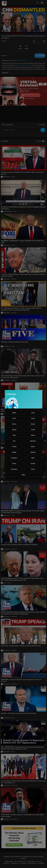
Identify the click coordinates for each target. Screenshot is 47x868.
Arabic (33, 413)
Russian (33, 424)
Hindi (14, 435)
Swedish (33, 464)
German (14, 424)
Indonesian (33, 441)
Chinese (33, 435)
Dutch (14, 418)
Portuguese (14, 458)
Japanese (33, 452)
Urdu (14, 441)
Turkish (33, 430)
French (33, 418)
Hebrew (33, 447)
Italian (33, 458)
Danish (33, 469)
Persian (14, 464)
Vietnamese (14, 469)
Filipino (24, 475)
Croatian (14, 447)
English (14, 413)
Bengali (14, 452)
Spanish (14, 430)
